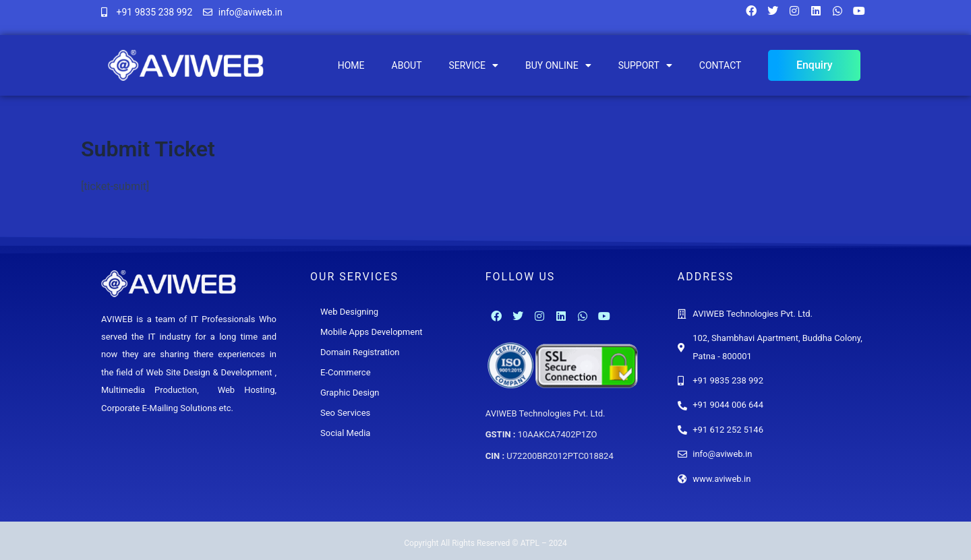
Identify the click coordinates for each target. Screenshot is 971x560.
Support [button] (645, 65)
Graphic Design (350, 393)
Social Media (345, 433)
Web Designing (349, 312)
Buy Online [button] (558, 65)
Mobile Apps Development (372, 332)
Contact (720, 65)
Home (351, 65)
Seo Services (345, 413)
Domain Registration (360, 352)
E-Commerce (346, 372)
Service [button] (473, 65)
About (407, 65)
